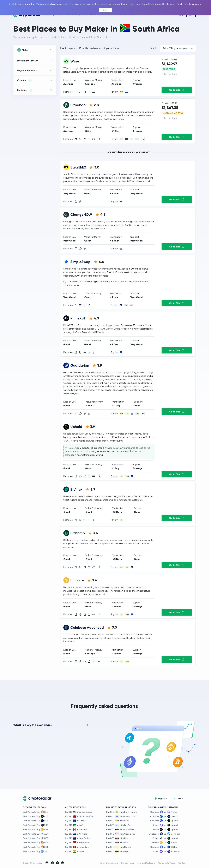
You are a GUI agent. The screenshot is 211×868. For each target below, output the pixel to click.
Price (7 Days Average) (175, 48)
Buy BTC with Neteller (119, 847)
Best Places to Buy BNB (36, 829)
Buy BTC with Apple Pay (120, 829)
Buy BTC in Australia (76, 834)
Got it (105, 10)
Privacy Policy (128, 863)
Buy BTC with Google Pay (121, 834)
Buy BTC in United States (78, 812)
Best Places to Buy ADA (36, 834)
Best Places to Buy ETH (35, 816)
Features (25, 90)
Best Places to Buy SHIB (36, 847)
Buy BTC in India (74, 851)
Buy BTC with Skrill (117, 843)
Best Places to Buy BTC (35, 812)
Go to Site (177, 90)
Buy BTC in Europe (75, 821)
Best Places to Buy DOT (36, 838)
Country (25, 80)
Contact (182, 863)
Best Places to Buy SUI (35, 851)
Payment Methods (27, 70)
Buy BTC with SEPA (117, 821)
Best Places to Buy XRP (35, 825)
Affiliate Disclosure (146, 863)
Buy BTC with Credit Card (121, 816)
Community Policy (167, 863)
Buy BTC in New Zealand (78, 838)
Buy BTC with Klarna (118, 838)
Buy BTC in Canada (76, 829)
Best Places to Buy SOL (35, 821)
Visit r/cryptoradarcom (190, 4)
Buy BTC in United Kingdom (79, 816)
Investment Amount (28, 61)
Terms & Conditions (109, 863)
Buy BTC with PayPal (118, 825)
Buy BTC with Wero (118, 851)
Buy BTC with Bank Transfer (122, 812)
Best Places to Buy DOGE (36, 843)
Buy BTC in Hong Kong (77, 847)
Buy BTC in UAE (74, 825)
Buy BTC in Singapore (77, 843)
